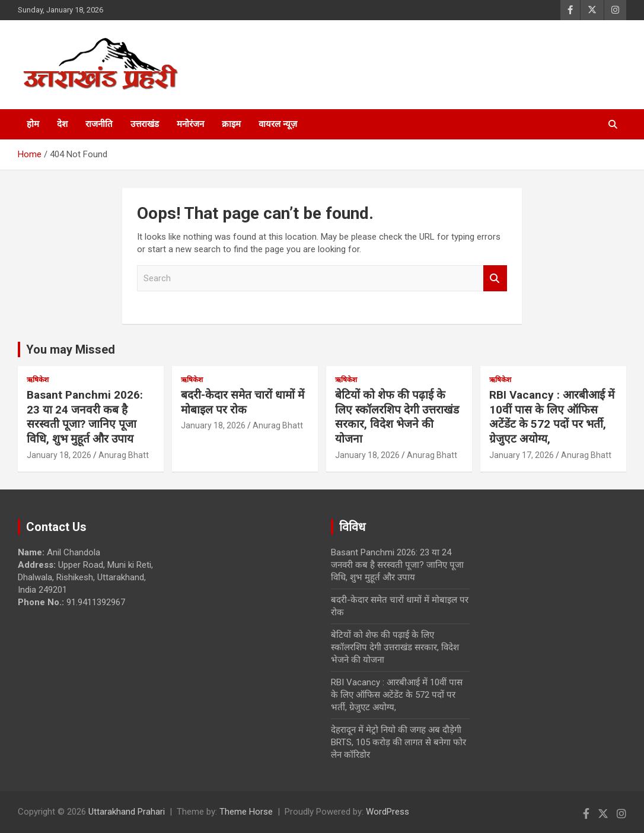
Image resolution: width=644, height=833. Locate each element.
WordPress (388, 812)
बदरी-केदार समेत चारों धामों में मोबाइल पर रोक (243, 402)
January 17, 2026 (522, 455)
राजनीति (99, 124)
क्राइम (231, 124)
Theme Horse (246, 812)
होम (33, 124)
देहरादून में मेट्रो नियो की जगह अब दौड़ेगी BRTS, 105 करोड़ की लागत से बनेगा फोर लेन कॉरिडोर (398, 742)
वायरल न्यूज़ (278, 124)
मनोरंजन (190, 124)
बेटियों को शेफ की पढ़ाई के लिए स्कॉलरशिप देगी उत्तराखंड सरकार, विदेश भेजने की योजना (397, 417)
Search (495, 279)
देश (62, 124)
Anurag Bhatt (124, 455)
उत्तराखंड (145, 124)
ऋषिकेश (38, 380)
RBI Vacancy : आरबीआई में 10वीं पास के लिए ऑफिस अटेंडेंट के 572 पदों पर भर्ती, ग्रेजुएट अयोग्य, (552, 417)
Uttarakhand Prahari (127, 812)
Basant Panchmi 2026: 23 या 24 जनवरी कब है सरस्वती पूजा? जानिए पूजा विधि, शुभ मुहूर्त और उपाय (85, 417)
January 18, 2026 (59, 455)
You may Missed (71, 349)
